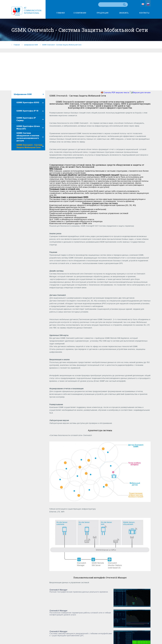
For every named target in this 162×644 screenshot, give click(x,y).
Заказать (124, 13)
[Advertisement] (81, 71)
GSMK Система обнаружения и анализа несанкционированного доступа (28, 137)
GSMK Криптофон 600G (28, 103)
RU (148, 5)
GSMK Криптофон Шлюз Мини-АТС (28, 128)
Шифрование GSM (23, 94)
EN (140, 5)
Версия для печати (142, 93)
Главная (60, 13)
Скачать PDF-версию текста (117, 93)
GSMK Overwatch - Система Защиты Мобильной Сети (29, 146)
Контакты (144, 13)
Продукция (102, 13)
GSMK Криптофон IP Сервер (26, 119)
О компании (80, 13)
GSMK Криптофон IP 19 (27, 111)
